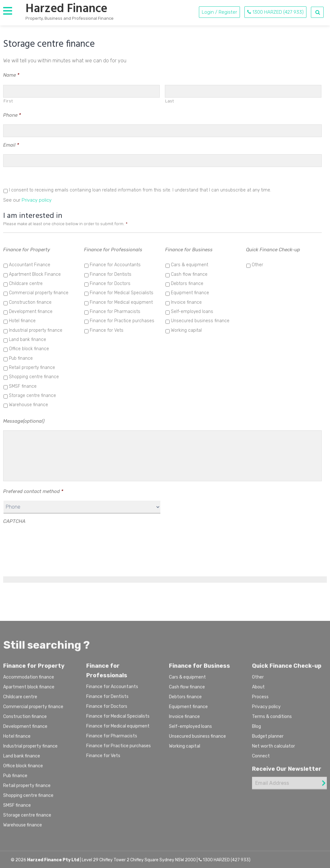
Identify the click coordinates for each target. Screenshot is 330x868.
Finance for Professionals (113, 250)
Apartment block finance (29, 690)
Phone (12, 115)
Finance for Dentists (111, 274)
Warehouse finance (28, 405)
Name (11, 75)
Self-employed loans (192, 312)
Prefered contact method (33, 491)
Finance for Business (189, 250)
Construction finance (30, 302)
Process (260, 700)
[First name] (81, 91)
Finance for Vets (107, 330)
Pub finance (21, 358)
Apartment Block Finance (35, 274)
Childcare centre (26, 284)
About (258, 690)
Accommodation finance (29, 680)
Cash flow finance (189, 274)
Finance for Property (27, 250)
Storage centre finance (32, 396)
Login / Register (219, 12)
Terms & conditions (272, 720)
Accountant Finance (30, 265)
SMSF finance (23, 386)
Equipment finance (190, 293)
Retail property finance (32, 368)
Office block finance (29, 349)
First (8, 101)
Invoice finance (186, 302)
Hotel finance (22, 321)
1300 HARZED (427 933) (275, 12)
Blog (256, 729)
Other (257, 265)
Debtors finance (187, 284)
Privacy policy (37, 200)
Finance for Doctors (110, 284)
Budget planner (268, 739)
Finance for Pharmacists (115, 312)
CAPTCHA (14, 521)
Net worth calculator (274, 749)
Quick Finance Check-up (273, 250)
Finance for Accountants (115, 265)
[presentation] (52, 543)
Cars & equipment (190, 265)
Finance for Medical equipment (121, 302)
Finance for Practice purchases (122, 321)
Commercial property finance (39, 293)
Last (170, 101)
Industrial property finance (36, 330)
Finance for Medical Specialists (122, 293)
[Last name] (243, 91)
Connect (261, 759)
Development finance (31, 312)
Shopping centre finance (34, 377)
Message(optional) (24, 421)
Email (11, 145)
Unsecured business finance (200, 321)
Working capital (186, 330)
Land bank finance (28, 340)
